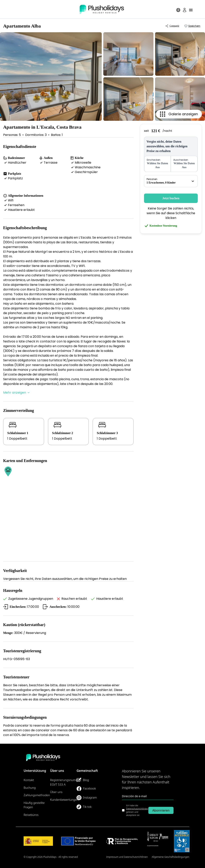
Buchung (30, 788)
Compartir (172, 26)
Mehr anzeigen (16, 392)
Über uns (56, 792)
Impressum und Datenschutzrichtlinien (127, 857)
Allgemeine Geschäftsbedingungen (170, 857)
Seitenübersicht (94, 857)
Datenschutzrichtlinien (137, 809)
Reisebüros (31, 815)
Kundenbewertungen (64, 800)
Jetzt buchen (171, 198)
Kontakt (29, 780)
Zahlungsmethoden (37, 795)
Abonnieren (161, 810)
